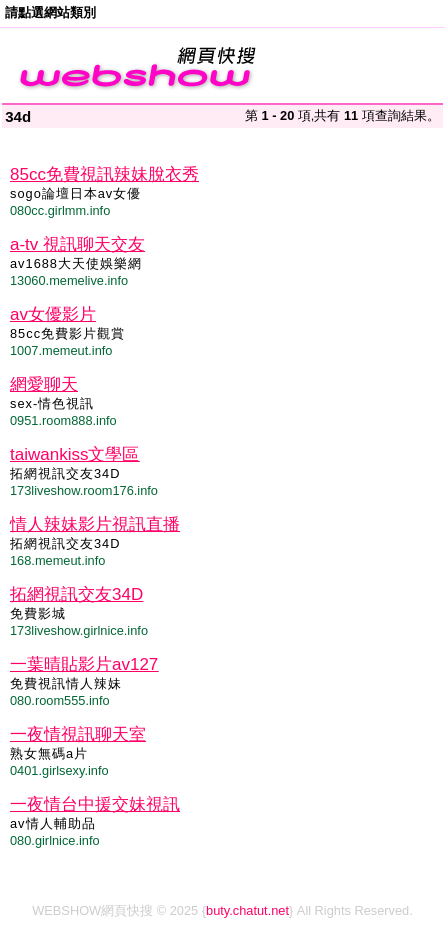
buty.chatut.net (247, 910)
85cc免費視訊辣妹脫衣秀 (104, 174)
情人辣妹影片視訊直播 (95, 524)
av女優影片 (53, 314)
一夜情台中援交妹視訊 (95, 804)
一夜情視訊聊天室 (78, 734)
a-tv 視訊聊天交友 (77, 244)
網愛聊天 (44, 384)
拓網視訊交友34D (76, 594)
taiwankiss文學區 (74, 454)
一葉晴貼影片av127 (84, 664)
